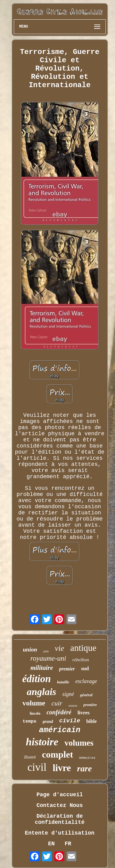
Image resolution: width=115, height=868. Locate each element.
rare (84, 768)
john (46, 651)
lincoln (35, 713)
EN (52, 844)
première (90, 705)
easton (73, 705)
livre (62, 768)
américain (60, 730)
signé (68, 694)
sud (85, 668)
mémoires (87, 758)
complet (58, 754)
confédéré (59, 712)
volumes (79, 743)
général (86, 695)
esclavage (86, 681)
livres (84, 713)
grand (48, 722)
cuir (57, 703)
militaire (42, 668)
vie (59, 648)
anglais (41, 692)
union (30, 649)
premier (67, 669)
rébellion (81, 660)
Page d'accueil (60, 795)
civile (70, 721)
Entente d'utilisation (60, 833)
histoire (42, 742)
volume (34, 703)
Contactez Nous (60, 805)
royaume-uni (48, 658)
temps (30, 722)
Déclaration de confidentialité (59, 819)
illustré (30, 757)
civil (37, 767)
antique (83, 648)
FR (68, 844)
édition (36, 679)
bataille (63, 682)
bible (91, 721)
